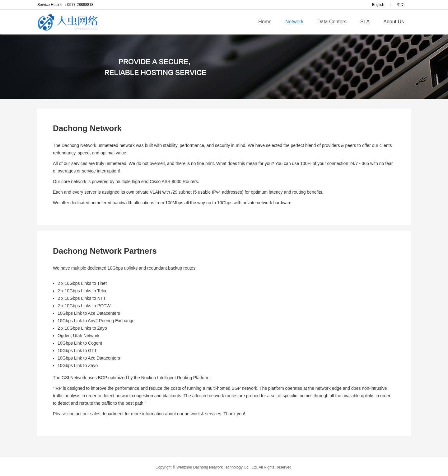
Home (265, 22)
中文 (401, 5)
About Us (394, 22)
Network (294, 22)
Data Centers (332, 22)
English (378, 5)
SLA (365, 22)
